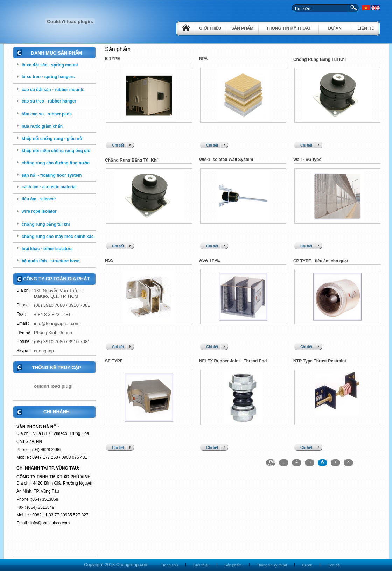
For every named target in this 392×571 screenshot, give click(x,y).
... (283, 462)
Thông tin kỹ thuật (289, 28)
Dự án (335, 28)
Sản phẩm (242, 28)
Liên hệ (366, 28)
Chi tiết (118, 145)
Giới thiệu (210, 28)
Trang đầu (271, 463)
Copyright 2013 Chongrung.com (116, 565)
